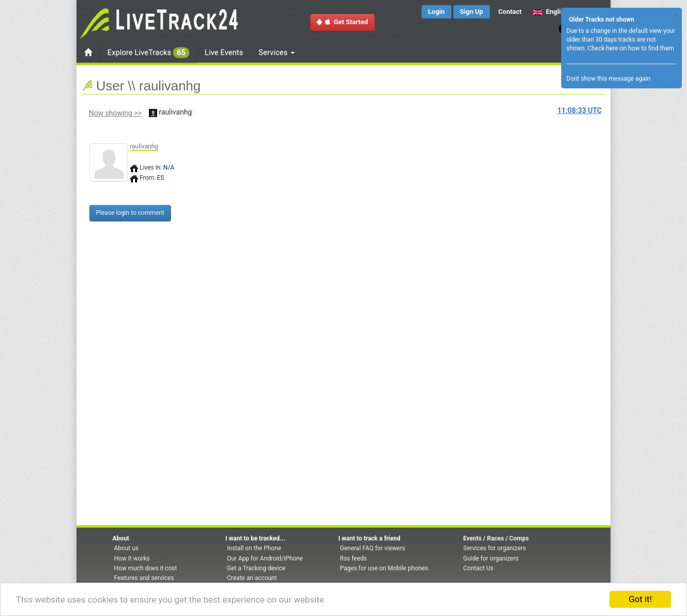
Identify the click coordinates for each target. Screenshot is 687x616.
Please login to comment (130, 213)
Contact (510, 12)
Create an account (252, 578)
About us (126, 548)
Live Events (224, 52)
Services (277, 52)
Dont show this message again (608, 79)
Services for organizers (494, 548)
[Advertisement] (387, 199)
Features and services (144, 578)
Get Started (342, 22)
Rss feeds (353, 558)
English (550, 12)
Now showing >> (115, 113)
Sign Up (472, 12)
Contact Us (478, 568)
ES (161, 178)
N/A (169, 167)
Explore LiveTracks (148, 53)
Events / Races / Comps (496, 538)
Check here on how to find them (631, 48)
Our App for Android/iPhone (265, 558)
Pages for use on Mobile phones (384, 568)
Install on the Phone (254, 548)
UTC (580, 110)
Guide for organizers (491, 558)
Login (437, 12)
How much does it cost (146, 568)
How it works (132, 558)
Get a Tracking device (256, 568)
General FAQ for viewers (373, 548)
